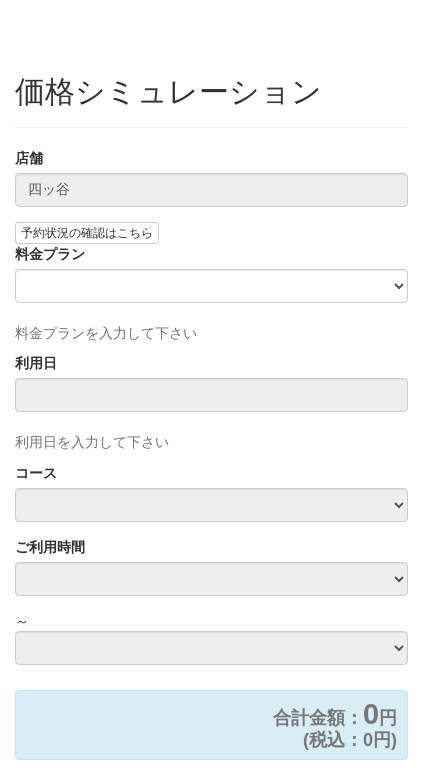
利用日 (36, 363)
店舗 (29, 158)
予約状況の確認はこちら (87, 233)
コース (36, 473)
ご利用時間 (50, 547)
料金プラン (50, 254)
